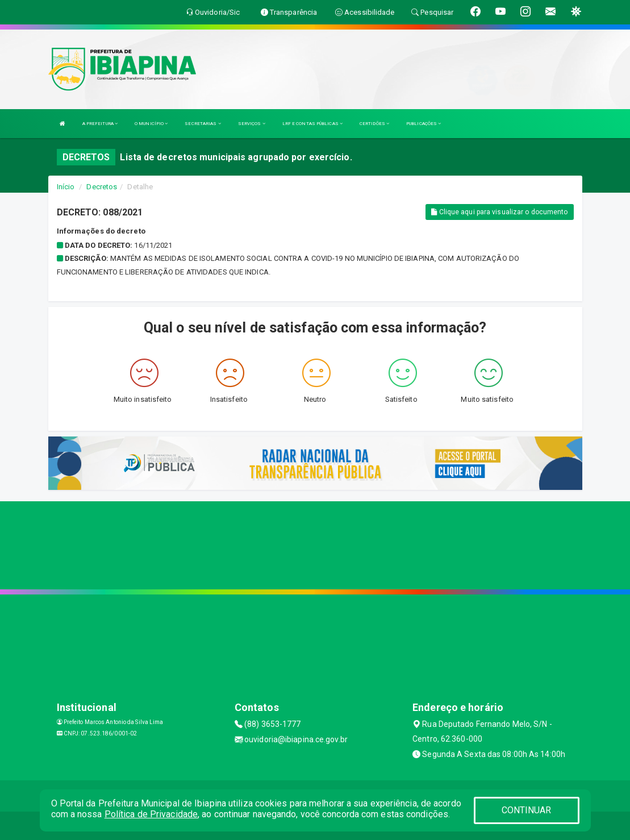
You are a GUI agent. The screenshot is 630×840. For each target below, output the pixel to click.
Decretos (102, 187)
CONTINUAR (527, 810)
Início (66, 187)
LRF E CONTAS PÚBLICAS (312, 124)
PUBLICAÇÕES (424, 124)
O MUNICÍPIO (151, 124)
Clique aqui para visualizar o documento (499, 212)
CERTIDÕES (374, 124)
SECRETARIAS (203, 124)
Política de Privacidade (151, 814)
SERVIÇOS (252, 124)
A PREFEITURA (100, 124)
